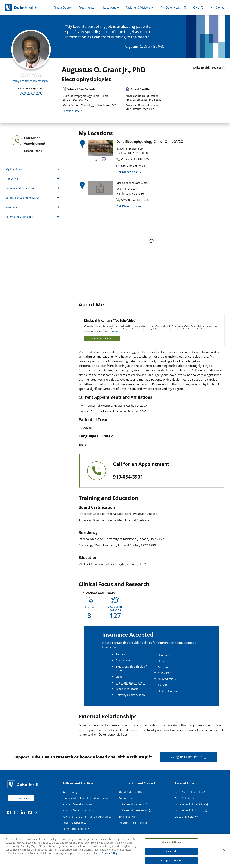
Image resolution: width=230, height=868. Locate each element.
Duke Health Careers (132, 804)
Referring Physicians (131, 823)
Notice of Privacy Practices (79, 810)
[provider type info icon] (223, 68)
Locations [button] (110, 8)
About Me (12, 179)
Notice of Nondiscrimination (80, 804)
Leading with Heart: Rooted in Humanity (87, 798)
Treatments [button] (86, 8)
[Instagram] (17, 813)
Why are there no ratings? (31, 81)
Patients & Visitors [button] (138, 8)
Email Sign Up (127, 817)
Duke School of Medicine (190, 804)
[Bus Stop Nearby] (104, 160)
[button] (89, 608)
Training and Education (20, 188)
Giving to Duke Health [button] (186, 757)
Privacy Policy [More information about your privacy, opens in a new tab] (109, 853)
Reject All (171, 851)
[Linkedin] (24, 813)
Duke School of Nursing (189, 810)
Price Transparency (74, 823)
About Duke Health (130, 792)
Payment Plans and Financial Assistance (87, 817)
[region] (115, 851)
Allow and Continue (102, 339)
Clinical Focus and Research (23, 198)
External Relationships (19, 217)
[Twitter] (31, 813)
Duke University (184, 817)
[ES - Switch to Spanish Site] (220, 8)
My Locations (14, 169)
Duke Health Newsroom (133, 810)
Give (196, 8)
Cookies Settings (171, 842)
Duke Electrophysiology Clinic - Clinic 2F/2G (150, 142)
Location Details (72, 111)
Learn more (116, 331)
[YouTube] (37, 813)
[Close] (224, 851)
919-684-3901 (128, 477)
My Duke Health (172, 8)
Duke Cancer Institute (188, 792)
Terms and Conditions (76, 829)
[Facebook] (10, 813)
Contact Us (21, 798)
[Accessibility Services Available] (97, 160)
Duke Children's (185, 798)
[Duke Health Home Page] (24, 784)
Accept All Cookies (171, 860)
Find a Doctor (63, 8)
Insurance (12, 207)
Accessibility (70, 792)
